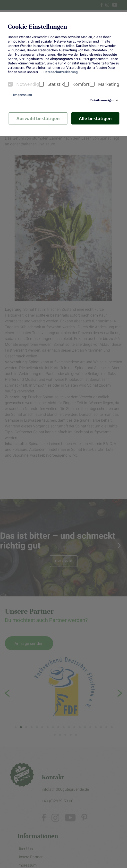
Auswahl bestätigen (38, 118)
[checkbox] (10, 84)
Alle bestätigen (95, 118)
